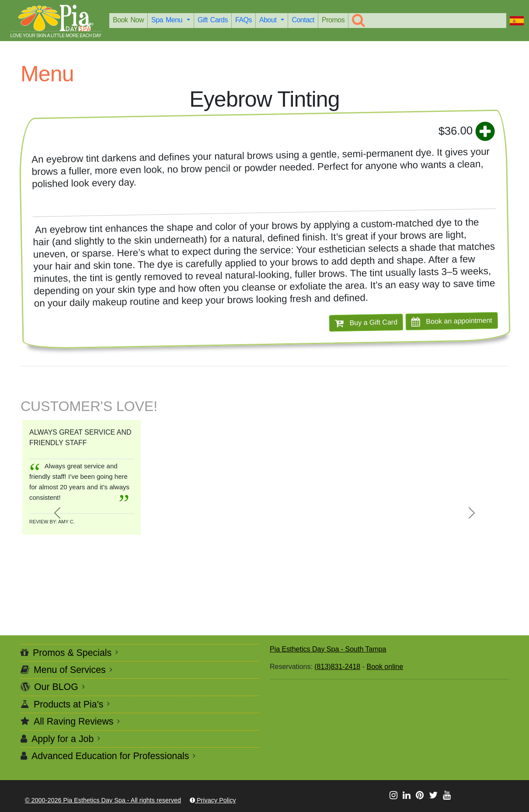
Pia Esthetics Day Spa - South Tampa (328, 649)
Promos (333, 20)
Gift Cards (213, 20)
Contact (303, 20)
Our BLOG (56, 687)
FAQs (244, 20)
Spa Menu (168, 20)
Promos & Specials (72, 653)
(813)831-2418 (337, 667)
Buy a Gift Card (366, 323)
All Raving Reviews (74, 721)
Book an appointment (452, 321)
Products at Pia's (68, 704)
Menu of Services (70, 670)
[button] (57, 513)
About (269, 20)
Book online (385, 667)
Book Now (128, 20)
